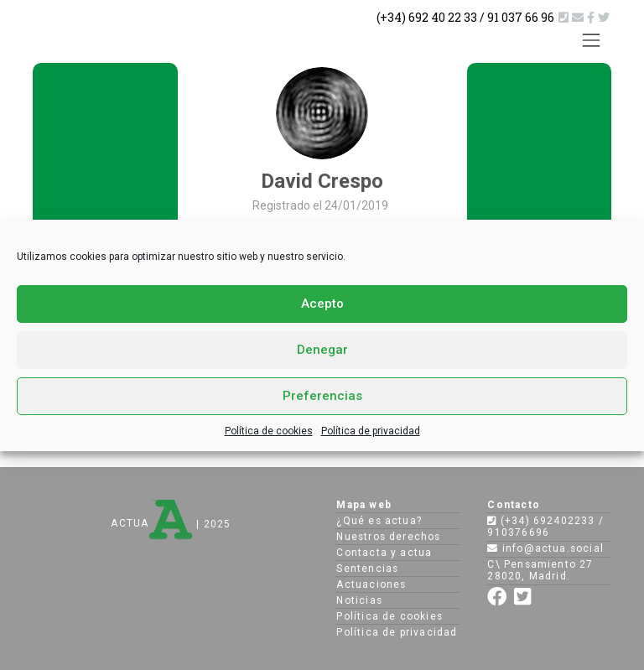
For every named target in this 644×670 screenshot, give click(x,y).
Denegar (322, 350)
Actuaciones (371, 584)
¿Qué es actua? (379, 521)
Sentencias (367, 569)
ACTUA (152, 523)
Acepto (322, 304)
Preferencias (322, 396)
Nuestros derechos (388, 537)
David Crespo (322, 181)
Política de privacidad (371, 431)
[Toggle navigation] (592, 40)
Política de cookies (269, 431)
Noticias (359, 600)
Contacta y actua (384, 553)
